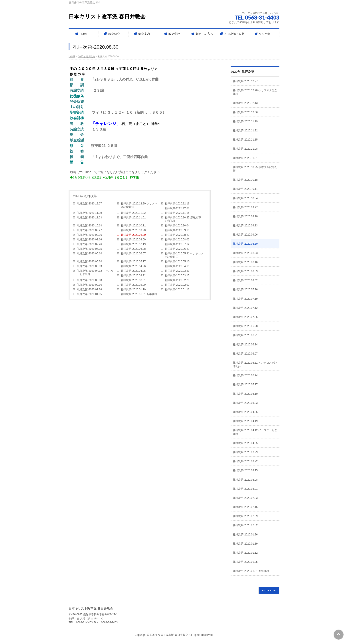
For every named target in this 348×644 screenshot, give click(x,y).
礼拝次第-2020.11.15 (177, 213)
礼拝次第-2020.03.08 (89, 280)
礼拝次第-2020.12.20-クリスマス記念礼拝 (139, 205)
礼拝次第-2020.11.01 (133, 218)
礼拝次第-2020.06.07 (133, 254)
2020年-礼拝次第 (85, 196)
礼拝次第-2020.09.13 (177, 230)
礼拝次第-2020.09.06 (89, 235)
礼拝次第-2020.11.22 (133, 213)
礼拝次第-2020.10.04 (177, 226)
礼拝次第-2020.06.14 (89, 254)
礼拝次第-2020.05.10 (177, 262)
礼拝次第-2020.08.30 (133, 235)
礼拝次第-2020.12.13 (177, 204)
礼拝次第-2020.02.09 (133, 285)
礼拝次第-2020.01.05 (89, 294)
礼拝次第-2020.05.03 (89, 266)
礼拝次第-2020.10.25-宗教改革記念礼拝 (183, 219)
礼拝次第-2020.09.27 (89, 230)
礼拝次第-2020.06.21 (177, 249)
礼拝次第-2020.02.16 (89, 285)
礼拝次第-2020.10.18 (89, 226)
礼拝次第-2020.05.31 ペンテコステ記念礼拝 (184, 255)
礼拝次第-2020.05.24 (89, 262)
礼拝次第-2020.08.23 (177, 235)
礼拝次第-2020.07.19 (133, 244)
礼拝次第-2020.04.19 (177, 266)
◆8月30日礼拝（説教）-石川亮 (104, 177)
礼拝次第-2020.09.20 (133, 230)
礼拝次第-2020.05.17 (133, 262)
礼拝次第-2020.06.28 (133, 249)
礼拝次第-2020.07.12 (177, 244)
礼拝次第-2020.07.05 (89, 249)
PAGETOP (269, 590)
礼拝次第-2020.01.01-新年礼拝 (139, 294)
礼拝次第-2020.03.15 (177, 275)
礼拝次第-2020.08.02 (177, 240)
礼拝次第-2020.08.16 (89, 240)
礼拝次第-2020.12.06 (177, 208)
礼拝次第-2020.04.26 (133, 266)
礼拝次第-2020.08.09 (133, 240)
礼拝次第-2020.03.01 (133, 280)
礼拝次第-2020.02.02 (177, 285)
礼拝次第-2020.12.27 (89, 204)
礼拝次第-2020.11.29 (89, 213)
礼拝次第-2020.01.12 (177, 289)
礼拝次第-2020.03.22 (133, 275)
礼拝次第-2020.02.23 (177, 280)
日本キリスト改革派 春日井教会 (107, 17)
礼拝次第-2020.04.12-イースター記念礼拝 (95, 272)
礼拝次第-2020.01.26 (89, 289)
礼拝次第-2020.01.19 (133, 289)
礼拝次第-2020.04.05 (133, 271)
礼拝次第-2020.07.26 (89, 244)
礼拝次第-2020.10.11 (133, 226)
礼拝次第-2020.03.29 (177, 271)
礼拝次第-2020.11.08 (89, 218)
